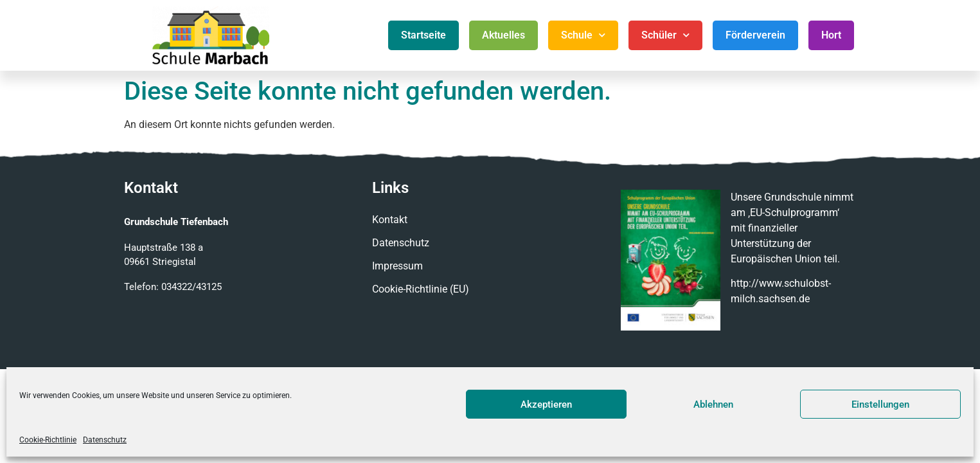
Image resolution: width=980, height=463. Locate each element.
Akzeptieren (546, 404)
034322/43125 (192, 287)
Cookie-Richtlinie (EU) (421, 289)
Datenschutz (105, 440)
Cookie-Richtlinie (48, 440)
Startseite (423, 35)
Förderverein (755, 35)
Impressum (397, 266)
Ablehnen (713, 404)
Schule (583, 35)
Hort (831, 35)
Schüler (665, 35)
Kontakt (390, 220)
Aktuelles (503, 35)
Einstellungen (880, 404)
